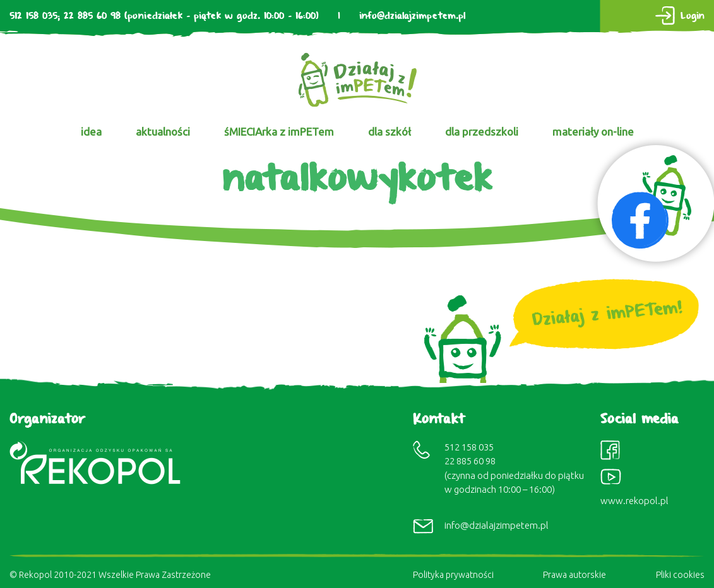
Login (693, 16)
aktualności (163, 132)
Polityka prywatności (453, 575)
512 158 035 (33, 16)
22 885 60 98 (92, 16)
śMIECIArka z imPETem (279, 132)
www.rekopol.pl (634, 501)
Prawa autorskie (574, 575)
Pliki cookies (680, 575)
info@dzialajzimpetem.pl (412, 16)
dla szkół (390, 132)
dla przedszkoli (482, 132)
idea (91, 132)
